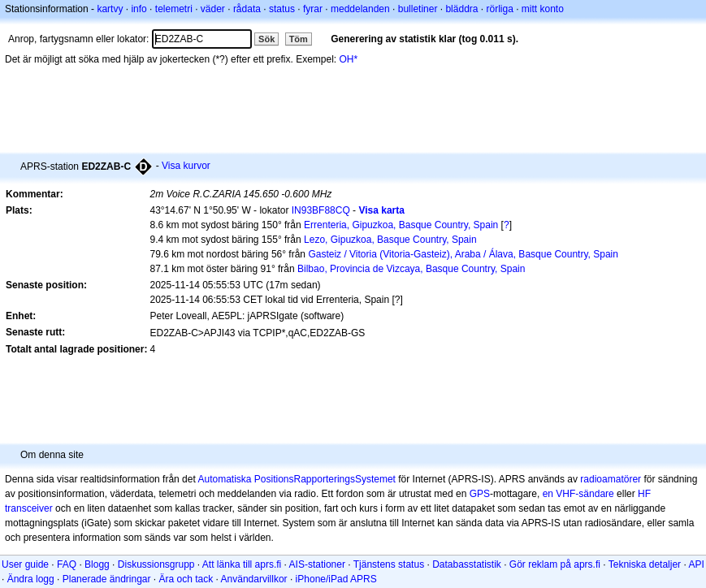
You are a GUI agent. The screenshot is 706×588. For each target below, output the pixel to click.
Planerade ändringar (107, 579)
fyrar (313, 9)
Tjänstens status (389, 564)
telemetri (174, 9)
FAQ (67, 564)
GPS (480, 494)
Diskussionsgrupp (156, 564)
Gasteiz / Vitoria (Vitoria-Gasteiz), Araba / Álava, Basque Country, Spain (463, 254)
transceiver (29, 508)
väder (213, 9)
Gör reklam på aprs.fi (555, 564)
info (139, 9)
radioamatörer (611, 479)
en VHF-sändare (578, 494)
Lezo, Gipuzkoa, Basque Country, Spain (390, 240)
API (696, 564)
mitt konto (543, 9)
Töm (299, 39)
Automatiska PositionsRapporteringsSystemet (296, 479)
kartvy (110, 9)
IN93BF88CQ (321, 210)
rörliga (499, 9)
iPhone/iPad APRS (336, 579)
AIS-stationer (317, 564)
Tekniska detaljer (645, 564)
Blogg (97, 564)
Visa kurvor (186, 166)
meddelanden (360, 9)
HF (644, 494)
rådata (247, 9)
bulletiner (418, 9)
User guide (25, 564)
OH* (349, 59)
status (282, 9)
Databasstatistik (467, 564)
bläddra (461, 9)
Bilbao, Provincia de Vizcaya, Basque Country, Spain (411, 269)
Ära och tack (186, 579)
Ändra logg (31, 579)
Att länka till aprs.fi (242, 564)
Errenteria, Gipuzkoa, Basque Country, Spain (401, 225)
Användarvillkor (254, 579)
